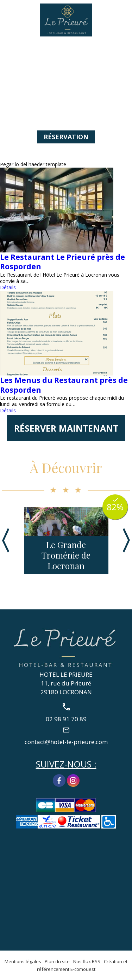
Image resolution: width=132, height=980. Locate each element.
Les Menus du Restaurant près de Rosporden (64, 385)
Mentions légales (23, 961)
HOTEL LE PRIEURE (66, 674)
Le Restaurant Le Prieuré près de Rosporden (62, 262)
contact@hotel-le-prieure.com (66, 742)
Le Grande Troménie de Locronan (66, 555)
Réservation (66, 137)
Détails (8, 287)
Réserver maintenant (66, 428)
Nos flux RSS (87, 961)
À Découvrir (66, 468)
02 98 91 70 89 (122, 13)
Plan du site (57, 961)
